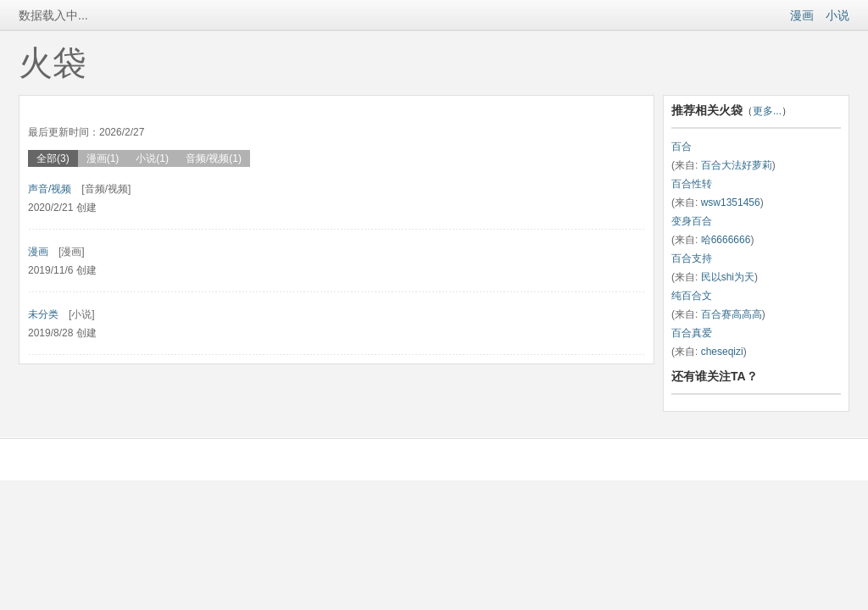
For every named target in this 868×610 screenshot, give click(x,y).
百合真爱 (692, 333)
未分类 (43, 314)
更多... (767, 111)
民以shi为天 (728, 277)
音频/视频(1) (214, 158)
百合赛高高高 (732, 314)
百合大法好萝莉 (737, 165)
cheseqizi (722, 352)
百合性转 (692, 184)
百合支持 (692, 258)
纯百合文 (692, 296)
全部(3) (53, 158)
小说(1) (152, 158)
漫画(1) (103, 158)
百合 (682, 147)
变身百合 (692, 221)
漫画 (802, 15)
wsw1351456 (731, 202)
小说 (837, 15)
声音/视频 (50, 189)
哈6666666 (726, 240)
